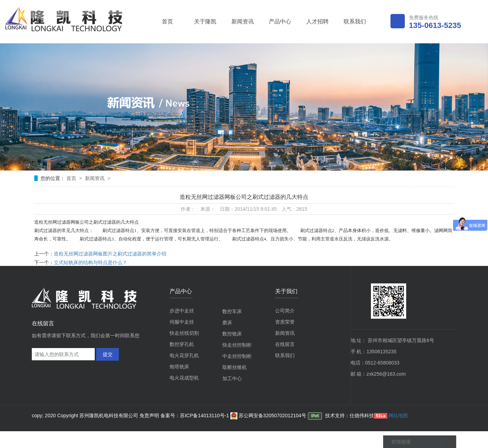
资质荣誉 (285, 322)
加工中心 (232, 378)
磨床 (227, 323)
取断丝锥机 (235, 367)
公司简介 (285, 311)
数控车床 (232, 311)
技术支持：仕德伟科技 (350, 416)
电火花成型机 (184, 378)
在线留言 (285, 344)
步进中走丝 (182, 311)
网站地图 (398, 416)
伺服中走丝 (182, 322)
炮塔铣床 (179, 367)
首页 (167, 21)
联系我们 (355, 21)
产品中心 (280, 21)
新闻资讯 (243, 21)
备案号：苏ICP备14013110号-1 (195, 416)
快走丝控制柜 (237, 345)
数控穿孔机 (182, 344)
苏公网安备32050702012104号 (268, 416)
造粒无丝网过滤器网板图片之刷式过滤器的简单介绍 (110, 254)
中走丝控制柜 (237, 356)
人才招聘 (317, 21)
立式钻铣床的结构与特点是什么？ (91, 262)
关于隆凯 (205, 21)
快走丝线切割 (184, 333)
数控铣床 (232, 334)
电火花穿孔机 (184, 355)
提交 (108, 354)
